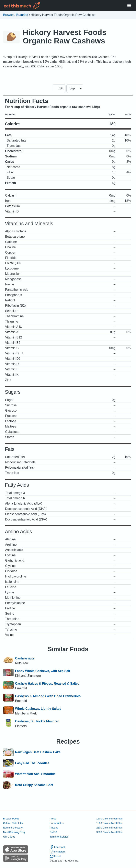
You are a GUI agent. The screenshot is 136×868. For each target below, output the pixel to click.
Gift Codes (9, 837)
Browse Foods (11, 819)
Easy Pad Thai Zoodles (32, 763)
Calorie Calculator (13, 823)
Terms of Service (59, 837)
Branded (22, 15)
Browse (8, 15)
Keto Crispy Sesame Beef (34, 785)
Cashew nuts (25, 658)
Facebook (57, 847)
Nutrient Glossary (13, 828)
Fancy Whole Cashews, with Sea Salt (43, 671)
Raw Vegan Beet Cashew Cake (38, 752)
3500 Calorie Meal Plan (109, 832)
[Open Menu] (129, 6)
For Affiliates (57, 823)
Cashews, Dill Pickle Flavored (37, 721)
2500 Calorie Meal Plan (109, 828)
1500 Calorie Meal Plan (109, 819)
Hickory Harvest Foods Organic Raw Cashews (65, 37)
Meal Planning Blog (14, 832)
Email (55, 856)
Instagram (58, 852)
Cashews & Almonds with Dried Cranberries (48, 696)
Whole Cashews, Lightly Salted (38, 709)
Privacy (54, 828)
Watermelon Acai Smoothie (35, 774)
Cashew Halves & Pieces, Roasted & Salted (47, 684)
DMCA (53, 832)
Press (53, 819)
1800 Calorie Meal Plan (109, 823)
